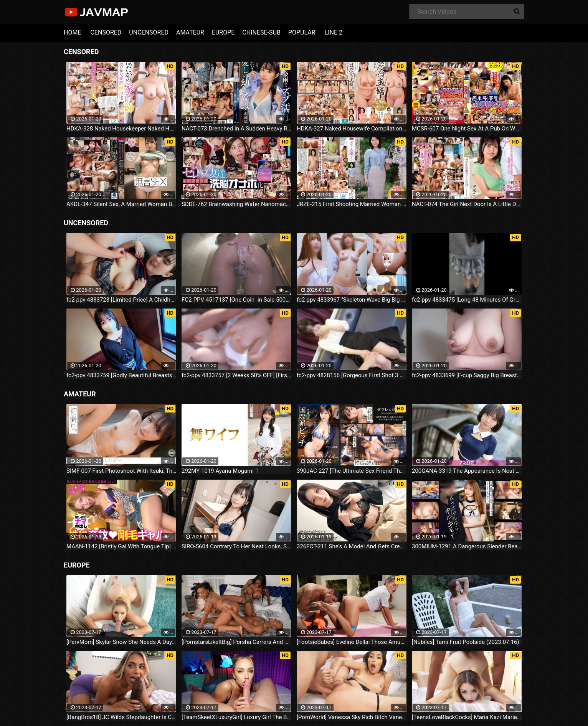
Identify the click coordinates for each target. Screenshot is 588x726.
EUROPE (223, 32)
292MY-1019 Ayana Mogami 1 (220, 471)
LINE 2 (334, 32)
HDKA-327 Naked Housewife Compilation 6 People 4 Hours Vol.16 (352, 129)
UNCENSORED (149, 32)
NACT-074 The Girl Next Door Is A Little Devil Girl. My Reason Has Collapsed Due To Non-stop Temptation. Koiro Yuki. (467, 204)
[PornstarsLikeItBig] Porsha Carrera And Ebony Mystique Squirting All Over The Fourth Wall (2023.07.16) (236, 642)
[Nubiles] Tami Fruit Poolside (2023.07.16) (466, 642)
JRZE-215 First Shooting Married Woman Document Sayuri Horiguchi (352, 204)
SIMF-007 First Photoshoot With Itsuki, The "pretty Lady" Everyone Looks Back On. (121, 471)
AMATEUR (190, 32)
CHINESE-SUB (261, 32)
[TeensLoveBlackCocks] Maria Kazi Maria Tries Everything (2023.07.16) (467, 717)
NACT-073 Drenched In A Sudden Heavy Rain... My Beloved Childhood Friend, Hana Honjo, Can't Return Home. (236, 129)
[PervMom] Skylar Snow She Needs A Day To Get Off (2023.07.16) (121, 642)
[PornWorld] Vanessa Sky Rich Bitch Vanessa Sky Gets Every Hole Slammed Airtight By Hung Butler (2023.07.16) (352, 717)
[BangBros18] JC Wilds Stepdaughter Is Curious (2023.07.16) (121, 717)
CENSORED (106, 32)
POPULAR (302, 32)
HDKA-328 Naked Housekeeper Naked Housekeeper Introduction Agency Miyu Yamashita (121, 129)
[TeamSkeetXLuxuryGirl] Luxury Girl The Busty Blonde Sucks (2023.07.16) (236, 717)
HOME (72, 32)
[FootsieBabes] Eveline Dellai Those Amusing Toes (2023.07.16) (352, 642)
